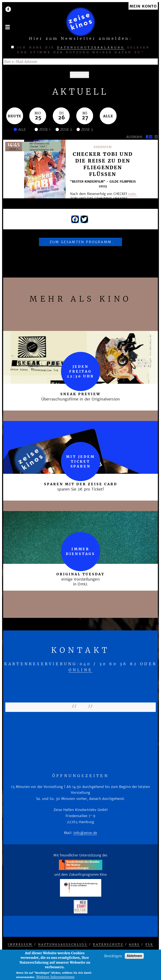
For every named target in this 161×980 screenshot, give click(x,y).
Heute (15, 116)
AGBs (134, 944)
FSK (149, 944)
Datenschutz (108, 944)
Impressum (20, 944)
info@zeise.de (85, 833)
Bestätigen (113, 956)
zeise (82, 707)
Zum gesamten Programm (80, 242)
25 (38, 118)
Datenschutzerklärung (91, 47)
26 (62, 118)
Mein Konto (143, 6)
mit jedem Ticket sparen (80, 461)
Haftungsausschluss (63, 944)
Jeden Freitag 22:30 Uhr (80, 371)
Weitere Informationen (55, 977)
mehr (132, 194)
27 (85, 118)
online (80, 670)
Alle (108, 116)
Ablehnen (134, 956)
